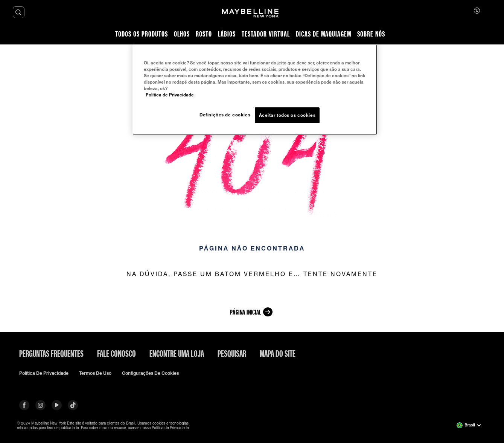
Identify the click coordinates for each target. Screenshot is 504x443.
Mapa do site (278, 353)
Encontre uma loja (177, 353)
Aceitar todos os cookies (287, 115)
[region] (255, 90)
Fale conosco (116, 353)
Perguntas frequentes (51, 353)
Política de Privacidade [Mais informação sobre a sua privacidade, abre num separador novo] (170, 95)
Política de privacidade (44, 373)
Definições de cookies (225, 115)
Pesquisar (232, 353)
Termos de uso (95, 373)
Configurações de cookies (150, 373)
